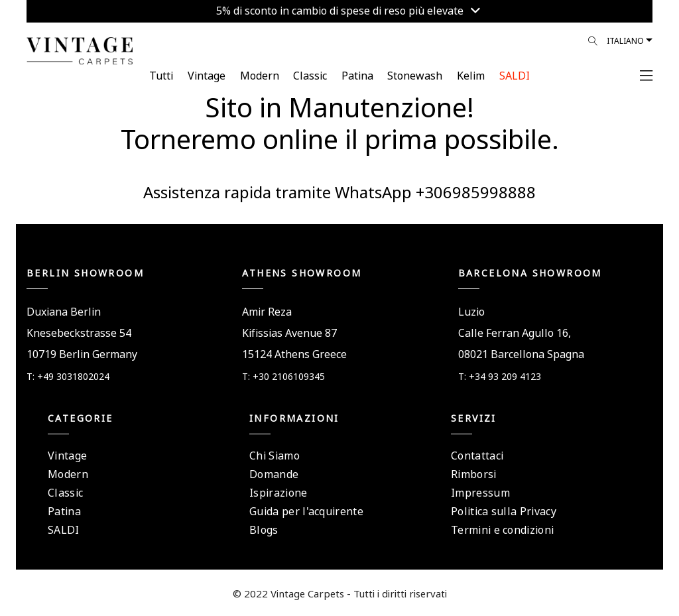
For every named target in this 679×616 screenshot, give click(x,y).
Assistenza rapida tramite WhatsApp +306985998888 (339, 191)
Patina (64, 510)
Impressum (480, 491)
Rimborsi (474, 473)
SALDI (64, 528)
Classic (65, 491)
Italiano (625, 40)
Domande (274, 473)
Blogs (264, 528)
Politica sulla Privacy (504, 510)
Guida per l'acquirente (306, 510)
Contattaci (477, 454)
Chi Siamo (275, 454)
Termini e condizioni (502, 528)
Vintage (67, 454)
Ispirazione (278, 491)
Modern (68, 473)
